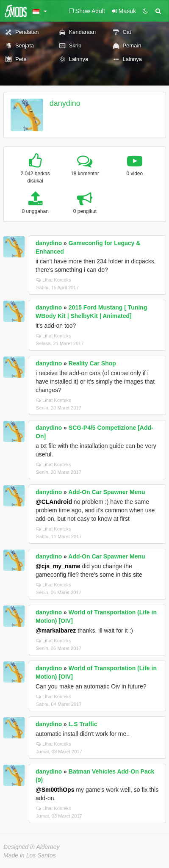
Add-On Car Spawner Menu (107, 492)
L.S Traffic (83, 724)
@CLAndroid (54, 502)
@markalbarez (56, 630)
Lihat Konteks (54, 280)
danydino (65, 103)
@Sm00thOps (55, 790)
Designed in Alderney (32, 847)
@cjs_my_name (58, 566)
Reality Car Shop (92, 363)
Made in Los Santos (30, 855)
